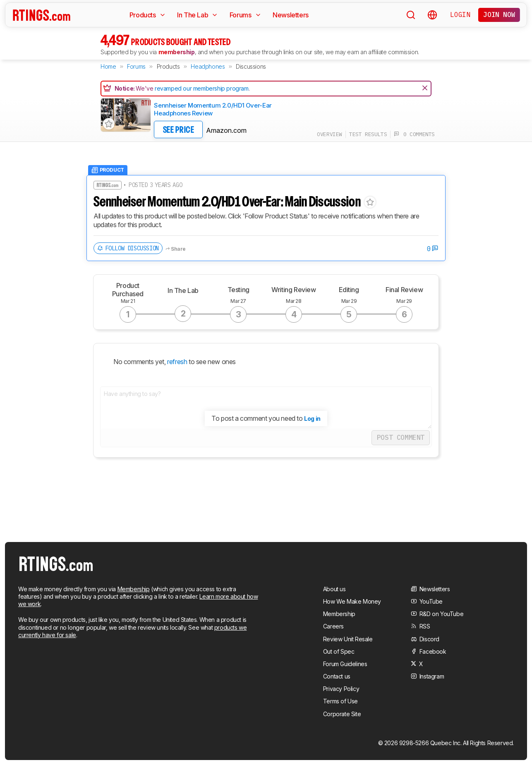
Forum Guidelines (345, 664)
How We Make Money (352, 601)
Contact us (337, 676)
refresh (177, 362)
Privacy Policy (341, 689)
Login (460, 14)
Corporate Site (342, 714)
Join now (499, 14)
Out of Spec (339, 651)
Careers (333, 626)
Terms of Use (340, 701)
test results (368, 134)
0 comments (414, 134)
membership (177, 52)
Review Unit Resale (348, 639)
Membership (134, 589)
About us (334, 589)
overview (330, 134)
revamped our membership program (202, 88)
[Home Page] (42, 15)
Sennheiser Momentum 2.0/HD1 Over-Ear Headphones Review (213, 109)
